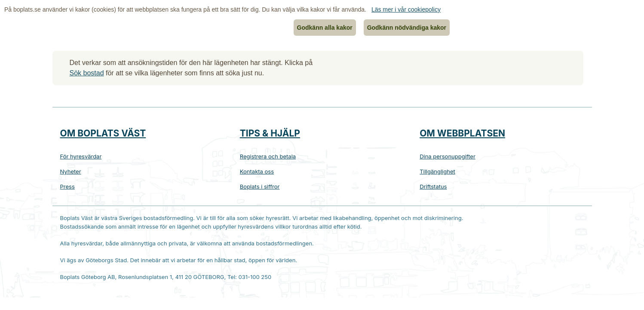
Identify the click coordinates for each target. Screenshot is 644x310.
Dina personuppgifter (448, 156)
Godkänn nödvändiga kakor (407, 28)
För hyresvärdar (81, 156)
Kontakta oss (257, 171)
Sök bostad (87, 73)
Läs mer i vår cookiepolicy (406, 9)
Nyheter (71, 171)
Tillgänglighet (437, 171)
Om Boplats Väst (103, 133)
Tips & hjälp (270, 133)
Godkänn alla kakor (325, 28)
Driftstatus (433, 186)
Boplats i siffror (260, 186)
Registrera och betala (268, 156)
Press (67, 186)
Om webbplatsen (462, 133)
